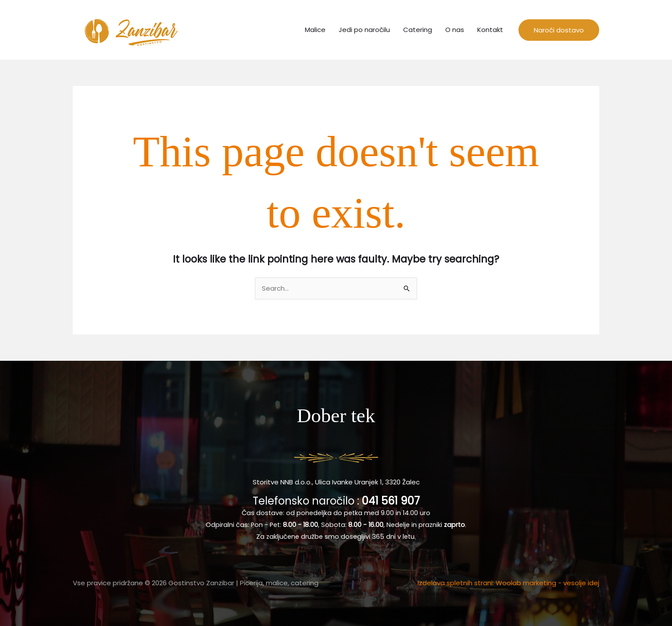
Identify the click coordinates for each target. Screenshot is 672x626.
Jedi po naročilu (364, 30)
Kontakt (490, 30)
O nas (455, 30)
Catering (418, 30)
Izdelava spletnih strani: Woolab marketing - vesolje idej (508, 583)
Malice (315, 30)
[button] (559, 30)
